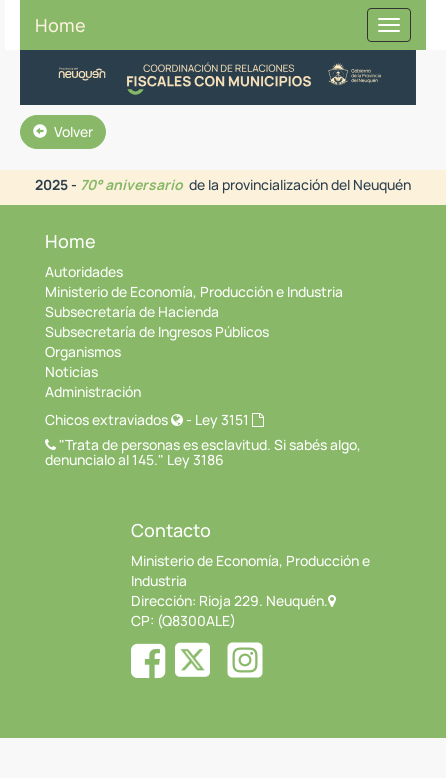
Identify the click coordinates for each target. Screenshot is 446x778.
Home (60, 25)
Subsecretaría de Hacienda (132, 311)
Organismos (83, 351)
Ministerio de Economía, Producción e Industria (194, 291)
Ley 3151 (229, 419)
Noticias (71, 371)
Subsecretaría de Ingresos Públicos (157, 331)
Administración (93, 391)
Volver (63, 131)
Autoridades (84, 271)
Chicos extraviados (114, 419)
